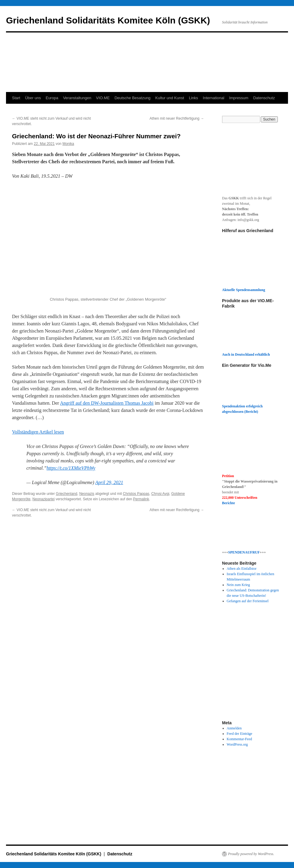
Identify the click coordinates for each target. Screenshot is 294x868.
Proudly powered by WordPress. (251, 854)
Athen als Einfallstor (242, 569)
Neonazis (87, 494)
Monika (68, 144)
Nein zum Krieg (238, 585)
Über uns (33, 98)
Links (193, 98)
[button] (108, 241)
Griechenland (66, 494)
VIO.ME (103, 98)
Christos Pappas (136, 494)
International (214, 98)
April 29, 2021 (109, 482)
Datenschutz (264, 98)
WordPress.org (237, 744)
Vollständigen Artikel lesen (38, 432)
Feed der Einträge (240, 734)
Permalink (141, 499)
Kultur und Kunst (170, 98)
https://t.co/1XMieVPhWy (71, 468)
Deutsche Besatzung (133, 98)
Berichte (228, 503)
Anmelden (234, 728)
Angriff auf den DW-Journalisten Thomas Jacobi (107, 403)
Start (16, 98)
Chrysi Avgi (160, 494)
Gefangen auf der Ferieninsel (248, 601)
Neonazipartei (43, 499)
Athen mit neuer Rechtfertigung (177, 118)
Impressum (239, 98)
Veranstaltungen (77, 98)
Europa (52, 98)
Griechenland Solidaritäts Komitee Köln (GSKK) (108, 20)
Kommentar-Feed (239, 739)
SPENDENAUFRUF (244, 552)
